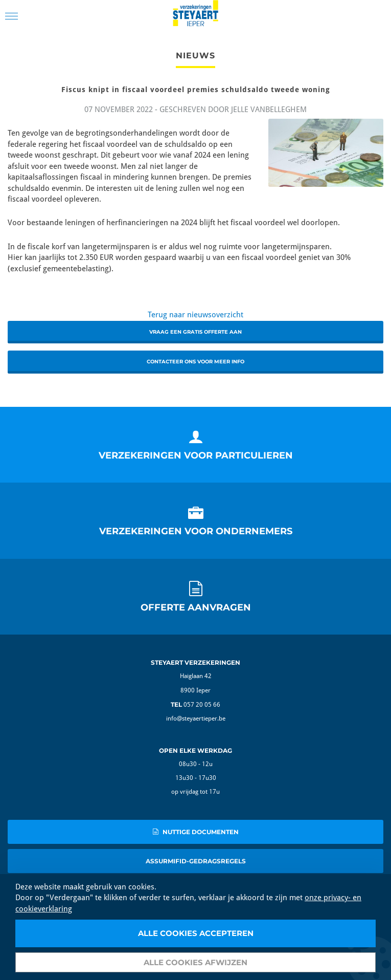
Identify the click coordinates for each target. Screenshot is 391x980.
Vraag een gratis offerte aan (195, 332)
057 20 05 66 (202, 705)
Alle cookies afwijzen (195, 962)
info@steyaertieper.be (196, 718)
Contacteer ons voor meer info (195, 362)
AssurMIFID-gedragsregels (196, 861)
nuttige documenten (195, 832)
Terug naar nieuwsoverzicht (195, 315)
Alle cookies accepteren (196, 933)
